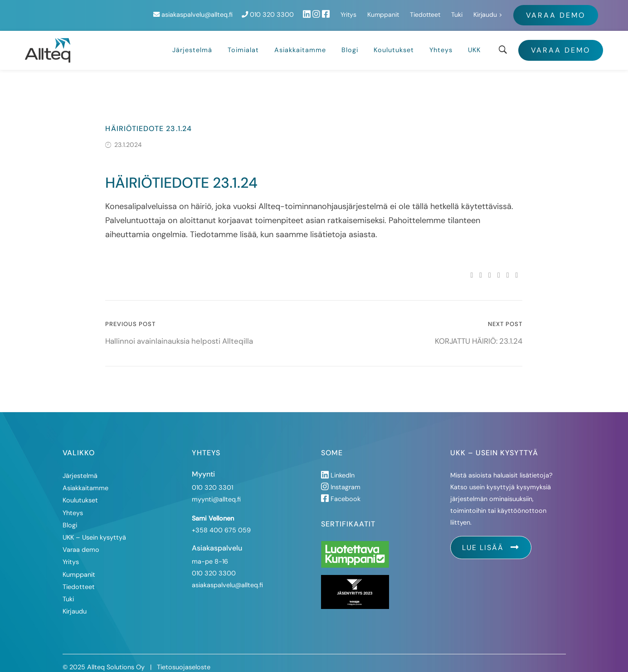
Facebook (341, 490)
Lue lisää (491, 538)
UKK (474, 41)
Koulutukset (394, 41)
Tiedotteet (521, 10)
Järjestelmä (192, 41)
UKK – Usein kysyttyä (94, 529)
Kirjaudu (581, 10)
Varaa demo (561, 41)
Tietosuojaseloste (184, 658)
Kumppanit (479, 10)
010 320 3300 (363, 10)
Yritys (444, 10)
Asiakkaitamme (300, 41)
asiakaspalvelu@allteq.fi (289, 10)
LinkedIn (338, 467)
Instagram (341, 478)
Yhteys (441, 41)
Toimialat (243, 41)
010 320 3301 (212, 479)
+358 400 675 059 (221, 521)
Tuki (553, 10)
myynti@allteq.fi (216, 491)
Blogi (350, 41)
